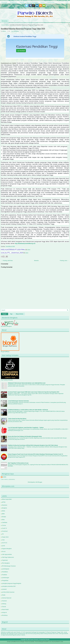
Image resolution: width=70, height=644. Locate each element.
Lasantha (32, 642)
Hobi (3, 540)
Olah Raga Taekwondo (8, 557)
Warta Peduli (5, 610)
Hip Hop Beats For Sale (58, 642)
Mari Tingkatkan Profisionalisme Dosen (18, 463)
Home (3, 25)
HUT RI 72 (5, 543)
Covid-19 (4, 528)
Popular (5, 314)
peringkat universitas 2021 (9, 586)
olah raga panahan (7, 554)
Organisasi (5, 560)
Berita (7, 25)
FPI (3, 534)
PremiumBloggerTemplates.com (43, 642)
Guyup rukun (5, 537)
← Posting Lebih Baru (7, 261)
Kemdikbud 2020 (10, 246)
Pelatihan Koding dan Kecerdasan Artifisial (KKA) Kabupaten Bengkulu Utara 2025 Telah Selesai (33, 445)
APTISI (4, 502)
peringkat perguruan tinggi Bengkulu (12, 583)
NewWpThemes (16, 642)
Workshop (5, 615)
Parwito (48, 639)
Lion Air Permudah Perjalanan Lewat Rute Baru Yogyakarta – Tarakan (26, 428)
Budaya (4, 517)
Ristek (4, 595)
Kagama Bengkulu (7, 549)
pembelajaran (6, 569)
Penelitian (13, 2)
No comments (15, 31)
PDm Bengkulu (6, 563)
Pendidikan (5, 572)
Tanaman (4, 601)
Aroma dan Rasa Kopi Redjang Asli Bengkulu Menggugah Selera (25, 436)
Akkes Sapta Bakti (7, 499)
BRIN (3, 514)
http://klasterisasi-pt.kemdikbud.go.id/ (25, 243)
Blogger (40, 482)
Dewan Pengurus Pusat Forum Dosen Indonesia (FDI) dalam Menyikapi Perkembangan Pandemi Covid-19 (35, 454)
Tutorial (4, 607)
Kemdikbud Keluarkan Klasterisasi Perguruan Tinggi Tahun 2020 (23, 29)
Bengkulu (4, 508)
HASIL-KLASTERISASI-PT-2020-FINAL (13, 250)
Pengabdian (5, 580)
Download (51, 2)
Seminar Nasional (7, 598)
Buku (3, 520)
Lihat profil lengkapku (8, 479)
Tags (11, 314)
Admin (4, 31)
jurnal (3, 546)
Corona (4, 525)
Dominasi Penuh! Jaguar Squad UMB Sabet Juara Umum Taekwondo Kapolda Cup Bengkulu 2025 (33, 392)
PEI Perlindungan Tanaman (9, 566)
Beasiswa (5, 505)
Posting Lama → (64, 261)
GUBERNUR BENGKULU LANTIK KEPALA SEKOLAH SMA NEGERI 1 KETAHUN (28, 410)
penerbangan (6, 578)
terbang (4, 604)
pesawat (4, 589)
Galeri (43, 2)
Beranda (4, 2)
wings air (4, 612)
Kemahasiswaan (32, 2)
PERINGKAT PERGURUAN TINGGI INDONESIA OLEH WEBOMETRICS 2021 (27, 383)
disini (29, 250)
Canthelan (5, 522)
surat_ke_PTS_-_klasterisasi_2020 (12, 253)
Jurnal (22, 2)
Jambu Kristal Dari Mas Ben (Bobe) (17, 419)
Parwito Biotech (34, 639)
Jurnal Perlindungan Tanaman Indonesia (18, 401)
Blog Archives (20, 314)
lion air (4, 551)
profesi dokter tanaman (8, 592)
